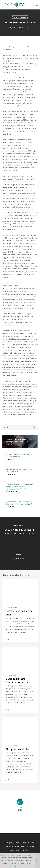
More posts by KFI (20, 818)
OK (20, 866)
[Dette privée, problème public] (20, 611)
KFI (13, 28)
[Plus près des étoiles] (20, 750)
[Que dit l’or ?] (20, 557)
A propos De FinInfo (13, 843)
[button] (37, 5)
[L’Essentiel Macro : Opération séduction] (20, 680)
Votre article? (14, 850)
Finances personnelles (20, 17)
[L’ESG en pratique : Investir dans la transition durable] (20, 530)
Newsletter (26, 850)
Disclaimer (31, 846)
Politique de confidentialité (15, 846)
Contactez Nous (29, 843)
